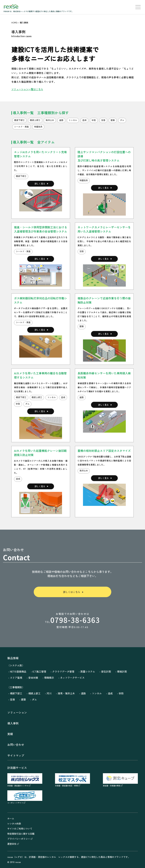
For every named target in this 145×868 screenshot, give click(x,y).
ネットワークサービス (72, 678)
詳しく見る (42, 184)
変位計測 (106, 671)
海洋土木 (84, 470)
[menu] (138, 7)
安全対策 (33, 678)
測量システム (88, 671)
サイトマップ (16, 755)
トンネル (52, 397)
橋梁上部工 (37, 397)
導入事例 (13, 723)
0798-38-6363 (75, 620)
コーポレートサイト (25, 801)
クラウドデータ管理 (63, 671)
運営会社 (13, 844)
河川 (49, 693)
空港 (82, 251)
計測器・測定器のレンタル (25, 784)
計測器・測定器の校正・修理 (72, 784)
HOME (14, 22)
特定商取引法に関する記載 (21, 834)
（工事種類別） (16, 687)
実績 (10, 734)
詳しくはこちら (73, 592)
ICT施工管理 (39, 671)
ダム (27, 404)
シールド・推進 (23, 251)
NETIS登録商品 (18, 671)
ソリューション (17, 712)
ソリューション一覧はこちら (27, 89)
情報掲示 (49, 678)
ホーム (11, 818)
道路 (82, 397)
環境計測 (122, 671)
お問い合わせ (16, 745)
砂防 (18, 404)
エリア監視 (16, 678)
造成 (63, 397)
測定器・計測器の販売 (120, 784)
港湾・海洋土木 (66, 693)
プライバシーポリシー (20, 839)
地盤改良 (84, 180)
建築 (82, 326)
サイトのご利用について (20, 829)
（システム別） (16, 665)
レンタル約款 (14, 823)
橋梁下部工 (21, 176)
